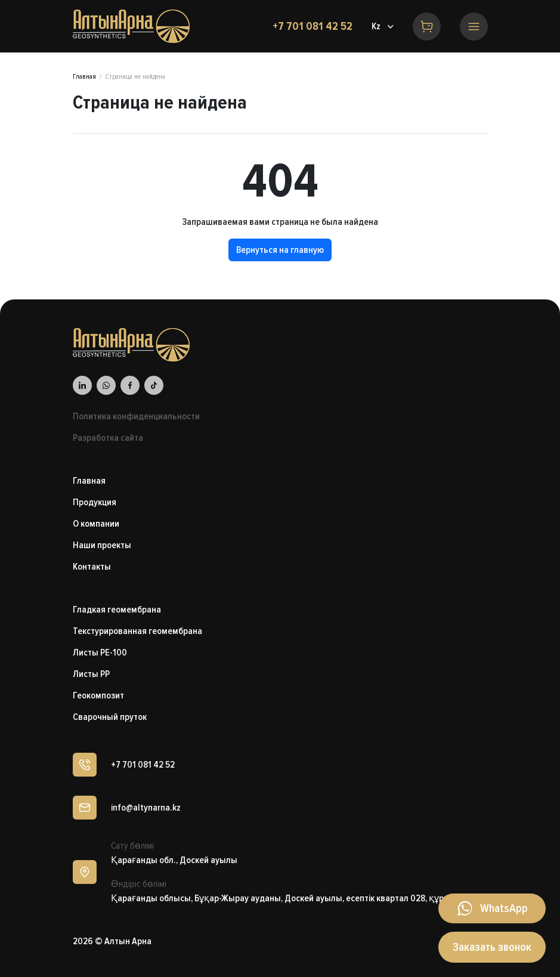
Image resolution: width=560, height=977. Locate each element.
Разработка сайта (108, 438)
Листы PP (91, 674)
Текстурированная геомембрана (137, 631)
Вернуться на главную (280, 250)
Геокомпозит (98, 695)
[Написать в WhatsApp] (492, 908)
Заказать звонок (492, 947)
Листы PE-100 (100, 653)
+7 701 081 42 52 (313, 26)
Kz (376, 26)
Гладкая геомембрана (117, 610)
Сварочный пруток (110, 717)
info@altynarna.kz (146, 808)
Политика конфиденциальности (136, 416)
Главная (84, 77)
